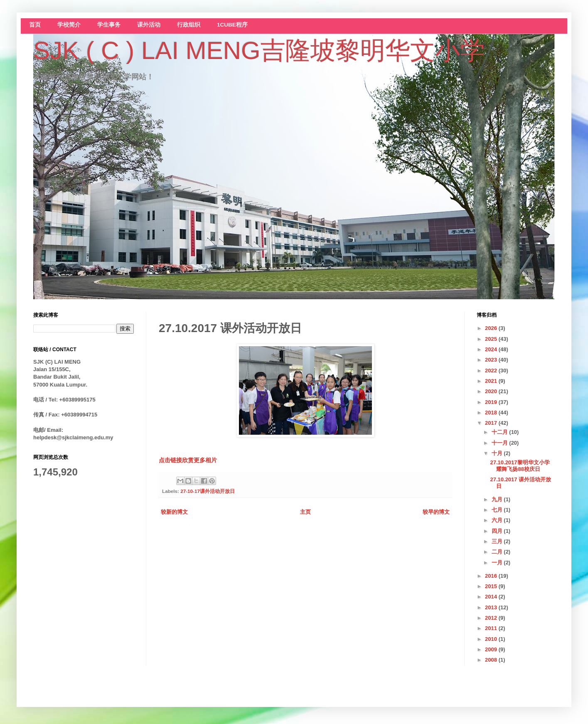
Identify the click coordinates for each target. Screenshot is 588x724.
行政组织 (189, 25)
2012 (492, 618)
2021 (492, 381)
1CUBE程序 (232, 25)
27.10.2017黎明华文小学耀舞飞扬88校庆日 (520, 466)
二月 (498, 552)
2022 (492, 371)
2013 (492, 607)
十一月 (501, 443)
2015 (492, 586)
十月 (498, 453)
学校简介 (69, 25)
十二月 (501, 432)
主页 (305, 512)
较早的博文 (436, 512)
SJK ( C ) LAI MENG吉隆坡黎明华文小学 (259, 50)
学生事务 (109, 25)
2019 (492, 402)
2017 (492, 423)
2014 (492, 597)
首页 (35, 25)
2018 (492, 412)
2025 (492, 339)
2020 (492, 391)
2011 (492, 628)
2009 (492, 649)
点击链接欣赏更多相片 (188, 460)
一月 (498, 563)
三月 (498, 541)
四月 (498, 531)
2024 (492, 349)
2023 (492, 360)
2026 (492, 328)
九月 (498, 499)
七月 (498, 510)
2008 (492, 660)
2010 (492, 639)
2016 (492, 576)
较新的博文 (174, 512)
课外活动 (149, 25)
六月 (498, 520)
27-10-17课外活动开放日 (208, 491)
